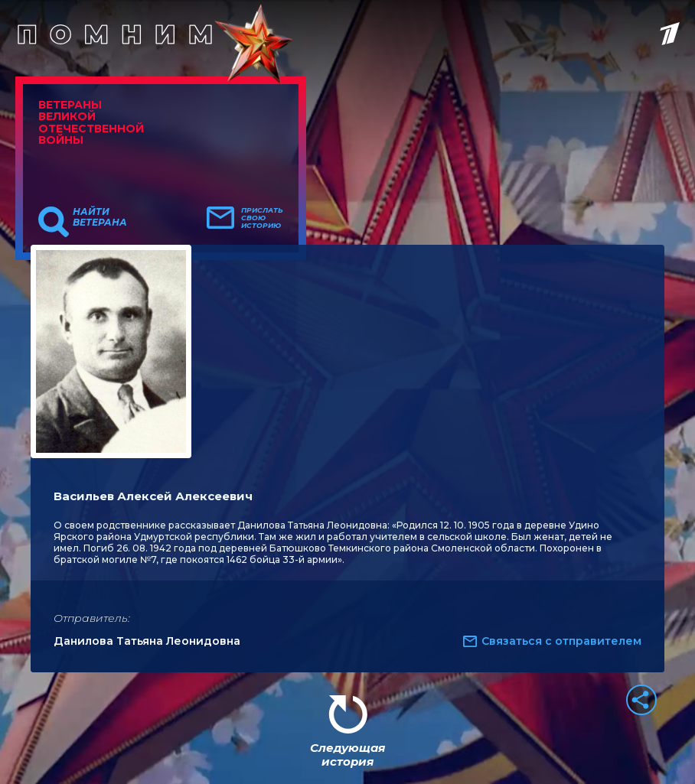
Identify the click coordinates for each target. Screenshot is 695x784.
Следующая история (347, 755)
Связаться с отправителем (561, 641)
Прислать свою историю (262, 218)
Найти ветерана (100, 217)
